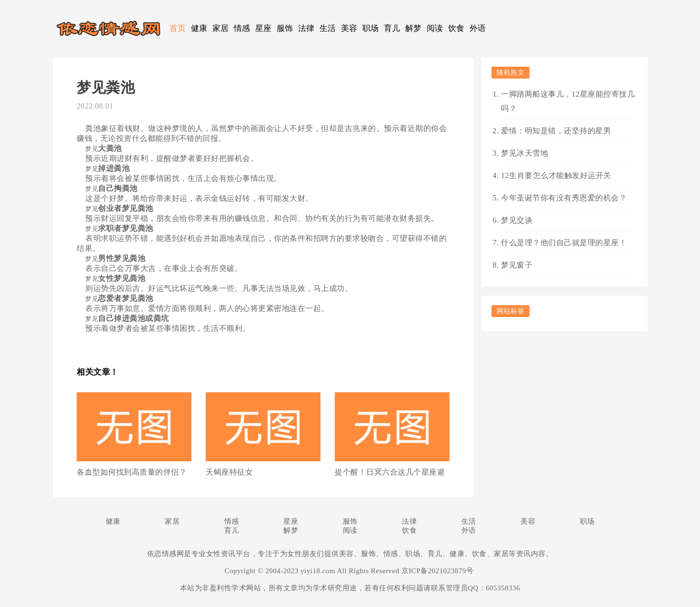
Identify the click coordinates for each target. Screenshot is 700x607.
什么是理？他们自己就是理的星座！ (564, 243)
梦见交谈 (517, 220)
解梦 (414, 28)
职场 (371, 28)
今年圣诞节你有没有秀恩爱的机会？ (564, 198)
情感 (242, 28)
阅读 (435, 28)
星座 (264, 28)
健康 (199, 28)
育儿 (392, 28)
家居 (221, 28)
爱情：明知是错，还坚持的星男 (556, 131)
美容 (349, 28)
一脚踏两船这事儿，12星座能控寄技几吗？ (568, 101)
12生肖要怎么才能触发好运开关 (556, 175)
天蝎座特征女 (229, 472)
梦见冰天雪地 (525, 153)
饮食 (456, 28)
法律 (306, 28)
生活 (328, 28)
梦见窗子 (517, 265)
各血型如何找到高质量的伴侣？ (132, 472)
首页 (178, 28)
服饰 (285, 28)
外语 (478, 28)
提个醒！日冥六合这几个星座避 (390, 472)
